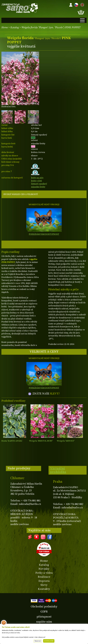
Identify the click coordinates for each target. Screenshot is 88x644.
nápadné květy (38, 187)
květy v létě (36, 181)
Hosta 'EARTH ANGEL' (12, 441)
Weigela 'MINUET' (66, 441)
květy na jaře (37, 178)
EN (82, 4)
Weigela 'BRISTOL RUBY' (41, 441)
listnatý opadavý (39, 184)
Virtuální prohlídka (58, 470)
